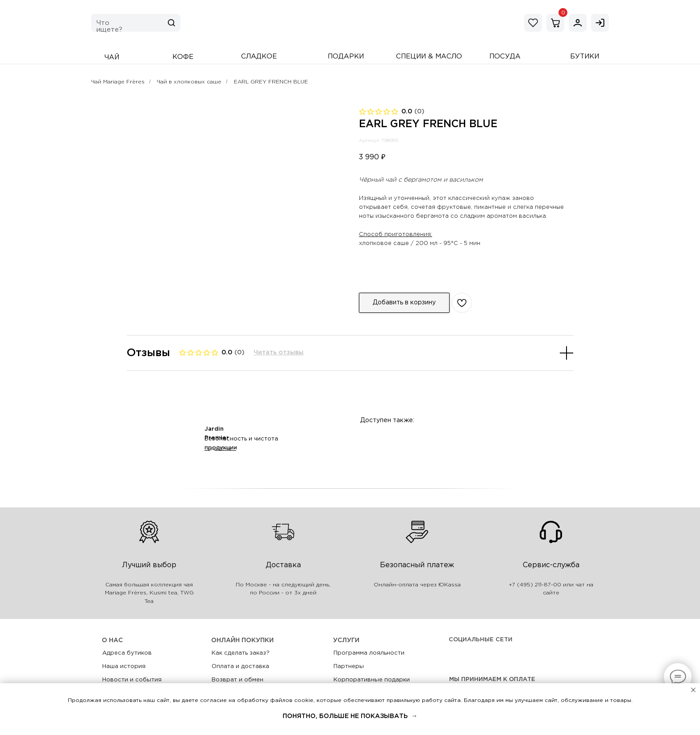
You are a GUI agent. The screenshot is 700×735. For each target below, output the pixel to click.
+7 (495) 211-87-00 (535, 585)
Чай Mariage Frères (118, 82)
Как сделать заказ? (241, 653)
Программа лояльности (369, 653)
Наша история (124, 666)
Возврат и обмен (237, 680)
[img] (578, 23)
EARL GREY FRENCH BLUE (271, 82)
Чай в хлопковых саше (189, 82)
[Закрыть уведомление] (693, 690)
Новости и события (132, 680)
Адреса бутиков (127, 653)
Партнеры (349, 666)
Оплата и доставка (240, 666)
